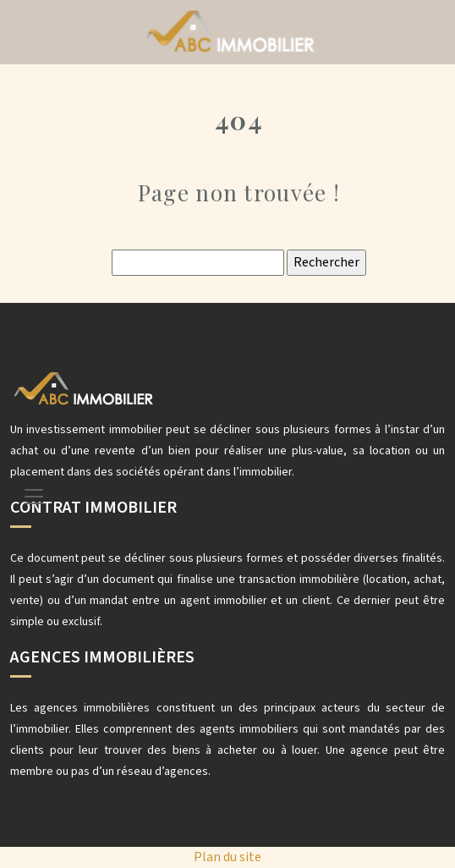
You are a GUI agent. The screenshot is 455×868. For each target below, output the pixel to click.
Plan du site (227, 857)
